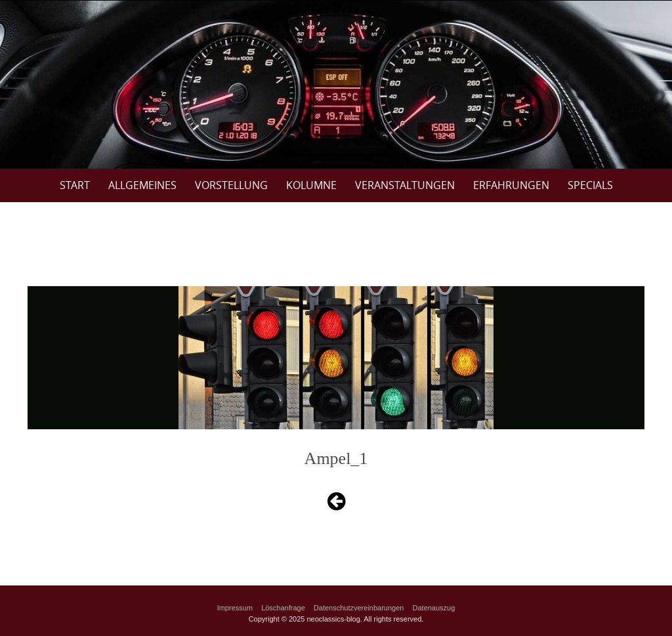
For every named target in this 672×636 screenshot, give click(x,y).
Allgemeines (142, 185)
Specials (590, 185)
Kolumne (311, 185)
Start (75, 185)
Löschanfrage (283, 608)
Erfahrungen (511, 185)
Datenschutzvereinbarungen (359, 608)
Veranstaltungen (405, 185)
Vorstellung (231, 185)
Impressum (235, 608)
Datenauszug (434, 608)
